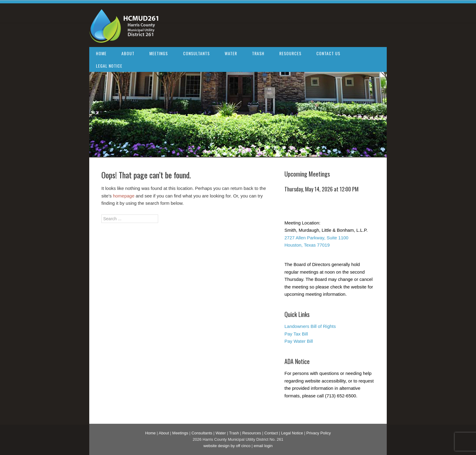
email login (263, 446)
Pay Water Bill (299, 341)
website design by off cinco (227, 446)
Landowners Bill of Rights (310, 326)
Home (101, 53)
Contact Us (328, 53)
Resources (290, 53)
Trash (258, 53)
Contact (271, 433)
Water (231, 53)
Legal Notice (109, 66)
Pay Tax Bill (296, 334)
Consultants (196, 53)
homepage (124, 196)
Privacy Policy (319, 433)
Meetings (159, 53)
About (128, 53)
